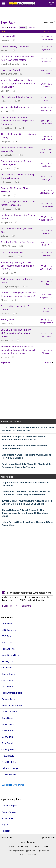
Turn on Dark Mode (28, 855)
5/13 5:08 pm (46, 192)
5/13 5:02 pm (46, 219)
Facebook (7, 606)
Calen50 (4, 236)
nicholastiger (6, 101)
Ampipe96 (5, 141)
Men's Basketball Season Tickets (17, 107)
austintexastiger (8, 256)
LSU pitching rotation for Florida (17, 97)
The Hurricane (7, 340)
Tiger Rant (8, 22)
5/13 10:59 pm (46, 205)
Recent (23, 27)
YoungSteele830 (8, 155)
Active (4, 27)
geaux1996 (6, 168)
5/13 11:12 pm (46, 123)
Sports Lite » (8, 477)
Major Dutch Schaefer (10, 64)
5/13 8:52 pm (46, 99)
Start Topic (49, 23)
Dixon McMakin (9, 36)
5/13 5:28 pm (46, 109)
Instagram (26, 606)
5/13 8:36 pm (46, 352)
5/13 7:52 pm (46, 268)
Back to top (7, 838)
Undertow (5, 91)
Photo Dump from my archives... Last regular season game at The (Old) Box (17, 266)
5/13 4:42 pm (46, 85)
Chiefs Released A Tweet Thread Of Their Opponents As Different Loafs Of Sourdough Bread (25, 513)
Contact (36, 847)
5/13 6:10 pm (46, 310)
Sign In (5, 824)
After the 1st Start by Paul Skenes (18, 242)
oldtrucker (5, 313)
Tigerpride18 (6, 222)
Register (6, 831)
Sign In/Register (47, 838)
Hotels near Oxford (10, 70)
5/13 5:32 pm (46, 296)
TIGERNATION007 (9, 74)
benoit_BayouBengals (10, 287)
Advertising (23, 847)
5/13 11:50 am (46, 244)
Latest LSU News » (11, 422)
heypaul (4, 273)
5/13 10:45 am (46, 232)
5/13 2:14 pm (46, 138)
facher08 (5, 111)
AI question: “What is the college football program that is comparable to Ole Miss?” (18, 84)
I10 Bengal (6, 195)
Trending (13, 27)
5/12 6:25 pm (46, 321)
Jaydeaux (5, 50)
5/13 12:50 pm (46, 254)
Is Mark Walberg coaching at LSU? (18, 46)
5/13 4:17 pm (46, 335)
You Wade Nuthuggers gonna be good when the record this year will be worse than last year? (18, 350)
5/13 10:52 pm (46, 72)
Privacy (11, 847)
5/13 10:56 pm (46, 38)
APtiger (4, 300)
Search (32, 27)
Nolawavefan (6, 40)
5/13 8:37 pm (46, 151)
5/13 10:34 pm (46, 165)
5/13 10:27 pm (46, 60)
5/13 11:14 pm (46, 283)
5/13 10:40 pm (46, 48)
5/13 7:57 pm (46, 178)
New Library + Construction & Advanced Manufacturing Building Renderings (18, 121)
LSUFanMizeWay (8, 246)
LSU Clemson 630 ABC (13, 252)
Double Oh (6, 324)
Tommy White (8, 320)
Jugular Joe (6, 357)
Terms (46, 847)
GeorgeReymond (8, 128)
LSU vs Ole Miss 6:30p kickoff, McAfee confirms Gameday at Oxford (16, 333)
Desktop (31, 842)
